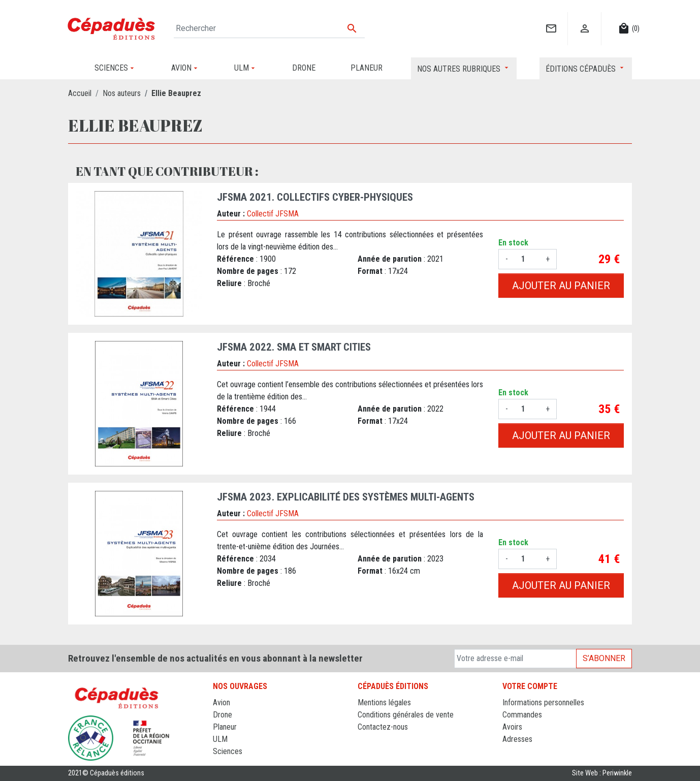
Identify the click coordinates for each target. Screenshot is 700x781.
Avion (221, 702)
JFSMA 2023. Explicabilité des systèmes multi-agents (346, 497)
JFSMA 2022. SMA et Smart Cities (294, 347)
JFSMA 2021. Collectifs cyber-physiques (315, 197)
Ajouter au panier (561, 286)
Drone (222, 715)
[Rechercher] (269, 28)
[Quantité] (527, 259)
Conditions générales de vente (406, 715)
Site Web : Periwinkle (602, 773)
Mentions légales (384, 702)
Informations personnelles (543, 702)
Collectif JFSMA (273, 214)
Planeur (225, 727)
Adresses (517, 739)
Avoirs (512, 727)
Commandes (522, 715)
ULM (220, 739)
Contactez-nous (383, 727)
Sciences (228, 751)
